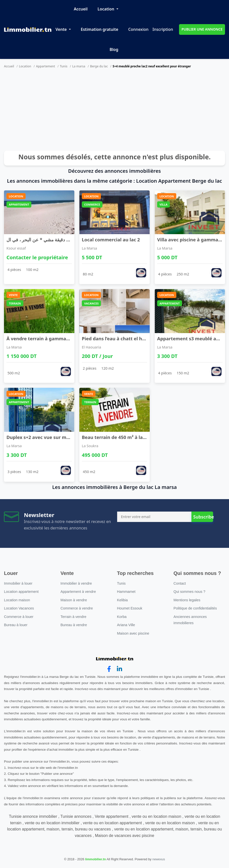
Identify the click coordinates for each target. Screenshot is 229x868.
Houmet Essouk (130, 608)
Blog (114, 49)
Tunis (64, 66)
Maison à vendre (74, 600)
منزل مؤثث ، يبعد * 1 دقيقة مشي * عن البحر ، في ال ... (59, 239)
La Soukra (90, 446)
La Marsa (89, 248)
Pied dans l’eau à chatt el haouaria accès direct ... (137, 338)
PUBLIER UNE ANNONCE (202, 29)
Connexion (138, 29)
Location (106, 9)
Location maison (17, 600)
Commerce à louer (19, 617)
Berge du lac (99, 66)
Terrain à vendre (73, 617)
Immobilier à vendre (76, 583)
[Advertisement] (114, 111)
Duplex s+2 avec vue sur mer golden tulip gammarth (66, 437)
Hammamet (126, 592)
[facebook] (109, 669)
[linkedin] (119, 669)
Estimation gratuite (100, 29)
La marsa (79, 66)
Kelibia (122, 600)
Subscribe (203, 517)
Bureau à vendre (74, 625)
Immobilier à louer (18, 583)
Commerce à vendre (77, 608)
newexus (159, 859)
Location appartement (21, 592)
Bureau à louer (16, 625)
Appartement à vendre (78, 592)
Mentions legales (187, 600)
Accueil (81, 9)
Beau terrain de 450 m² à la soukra (121, 437)
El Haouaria (92, 347)
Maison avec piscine (133, 633)
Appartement (46, 66)
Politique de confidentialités (195, 608)
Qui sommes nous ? (189, 592)
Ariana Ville (126, 625)
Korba (122, 617)
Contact (180, 583)
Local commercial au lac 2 (111, 239)
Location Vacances (19, 608)
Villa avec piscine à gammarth (191, 239)
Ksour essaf (16, 248)
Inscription (163, 29)
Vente (62, 29)
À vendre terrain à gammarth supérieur (51, 338)
